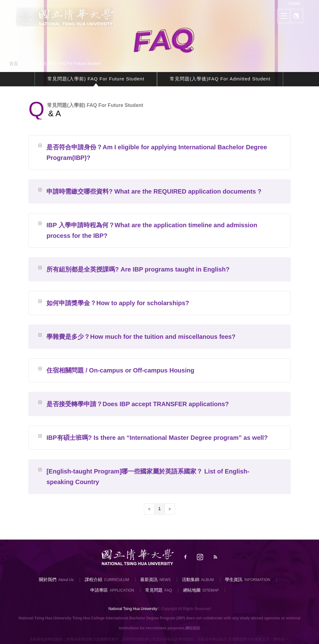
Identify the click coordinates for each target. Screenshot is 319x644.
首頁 (14, 64)
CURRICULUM (117, 580)
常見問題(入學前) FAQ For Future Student (96, 80)
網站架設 (193, 628)
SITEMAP (211, 590)
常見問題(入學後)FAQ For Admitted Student (220, 80)
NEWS (165, 580)
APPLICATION (122, 590)
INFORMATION (257, 580)
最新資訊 (149, 579)
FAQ (168, 590)
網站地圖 (192, 590)
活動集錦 (191, 579)
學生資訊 (234, 579)
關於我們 (48, 579)
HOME (294, 4)
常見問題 (154, 590)
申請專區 (99, 590)
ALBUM (208, 580)
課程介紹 (93, 579)
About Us (66, 580)
